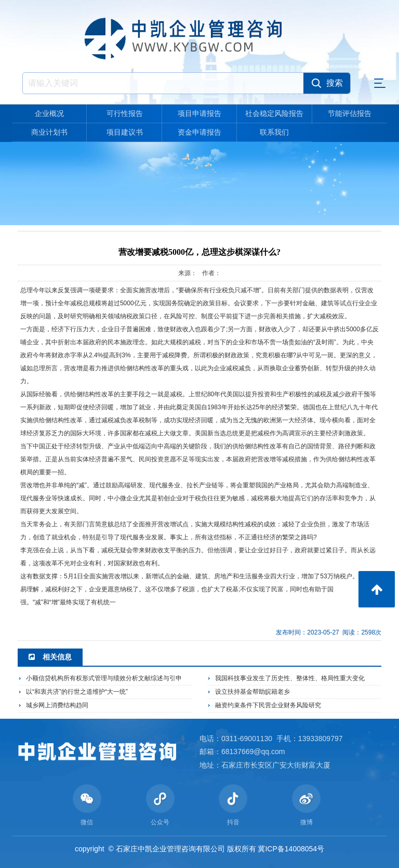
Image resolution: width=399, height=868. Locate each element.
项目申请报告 (199, 113)
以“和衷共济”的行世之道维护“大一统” (77, 692)
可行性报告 (125, 113)
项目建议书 (125, 132)
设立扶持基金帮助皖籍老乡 (252, 692)
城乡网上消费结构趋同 (57, 705)
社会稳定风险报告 (274, 113)
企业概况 (49, 113)
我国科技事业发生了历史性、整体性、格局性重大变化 (290, 678)
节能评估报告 (350, 113)
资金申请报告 (199, 132)
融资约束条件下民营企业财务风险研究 (268, 705)
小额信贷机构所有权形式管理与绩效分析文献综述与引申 (104, 678)
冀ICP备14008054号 (291, 849)
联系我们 (274, 132)
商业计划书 (49, 132)
